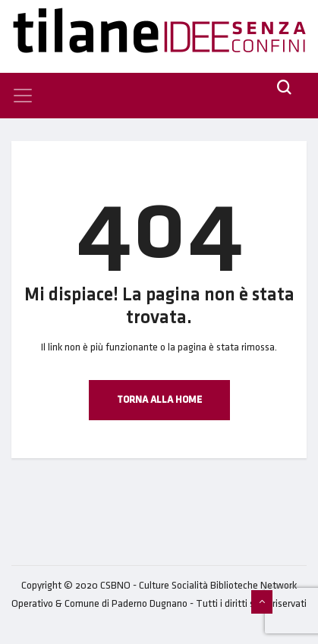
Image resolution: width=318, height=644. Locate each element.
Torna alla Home (159, 400)
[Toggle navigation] (23, 96)
